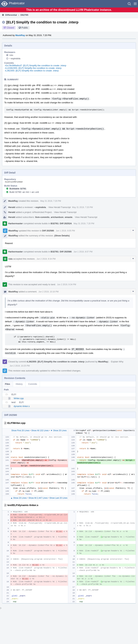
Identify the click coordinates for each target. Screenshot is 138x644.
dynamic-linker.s (22, 406)
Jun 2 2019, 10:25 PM (20, 366)
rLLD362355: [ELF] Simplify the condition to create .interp (33, 68)
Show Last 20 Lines (58, 498)
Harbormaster (15, 223)
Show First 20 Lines (20, 431)
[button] (135, 4)
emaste (69, 217)
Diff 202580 (48, 231)
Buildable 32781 (18, 189)
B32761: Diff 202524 (61, 223)
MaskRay (20, 35)
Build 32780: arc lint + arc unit (24, 192)
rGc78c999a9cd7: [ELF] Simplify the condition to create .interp (36, 65)
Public (25, 28)
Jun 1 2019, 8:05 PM (65, 231)
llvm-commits (42, 217)
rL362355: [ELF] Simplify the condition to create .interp (32, 71)
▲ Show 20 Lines (19, 498)
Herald (12, 207)
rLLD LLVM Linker (14, 182)
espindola (15, 58)
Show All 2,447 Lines (38, 498)
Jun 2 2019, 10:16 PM (49, 292)
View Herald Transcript (59, 207)
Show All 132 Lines (40, 431)
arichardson (57, 217)
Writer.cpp (19, 398)
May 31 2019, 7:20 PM (51, 201)
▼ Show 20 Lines (59, 431)
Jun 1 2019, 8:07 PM (83, 252)
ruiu (11, 55)
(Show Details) (62, 236)
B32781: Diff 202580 (61, 252)
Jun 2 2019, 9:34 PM (46, 259)
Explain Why (117, 362)
